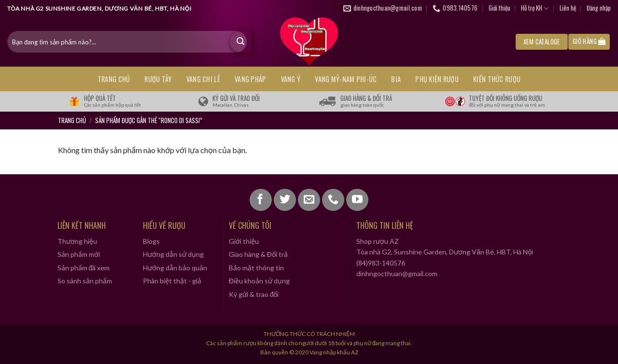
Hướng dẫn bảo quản (175, 268)
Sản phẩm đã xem (84, 268)
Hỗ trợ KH (535, 8)
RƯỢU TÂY (158, 79)
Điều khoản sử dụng (259, 281)
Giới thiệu (499, 8)
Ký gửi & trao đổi (254, 294)
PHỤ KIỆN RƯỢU (437, 79)
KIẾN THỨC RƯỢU (497, 79)
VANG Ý (291, 79)
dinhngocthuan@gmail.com (397, 273)
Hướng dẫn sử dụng (173, 254)
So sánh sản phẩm (85, 281)
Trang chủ (114, 79)
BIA (396, 79)
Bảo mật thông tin (256, 268)
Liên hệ (568, 8)
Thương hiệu (77, 241)
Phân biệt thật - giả (172, 281)
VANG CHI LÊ (203, 79)
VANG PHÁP (251, 79)
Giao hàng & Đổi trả (258, 254)
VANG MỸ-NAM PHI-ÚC (346, 79)
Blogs (151, 241)
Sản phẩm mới (79, 254)
